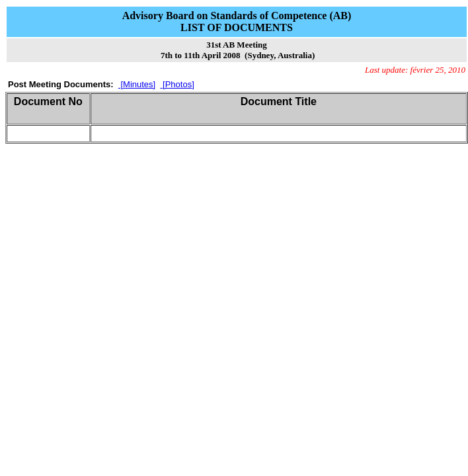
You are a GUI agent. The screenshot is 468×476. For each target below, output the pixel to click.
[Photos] (177, 84)
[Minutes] (137, 84)
